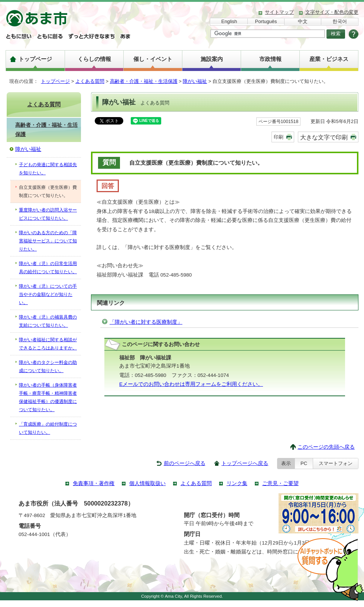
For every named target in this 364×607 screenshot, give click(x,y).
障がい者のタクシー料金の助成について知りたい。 (48, 367)
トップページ (35, 59)
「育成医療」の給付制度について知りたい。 (48, 428)
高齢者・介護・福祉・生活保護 (144, 81)
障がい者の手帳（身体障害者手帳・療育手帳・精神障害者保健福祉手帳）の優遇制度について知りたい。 (48, 397)
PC (304, 463)
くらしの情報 (94, 59)
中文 (303, 21)
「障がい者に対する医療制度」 (146, 322)
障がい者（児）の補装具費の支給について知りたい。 (48, 321)
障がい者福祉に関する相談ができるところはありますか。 (48, 344)
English (229, 21)
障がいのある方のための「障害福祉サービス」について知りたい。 (48, 241)
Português (266, 21)
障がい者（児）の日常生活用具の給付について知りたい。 (48, 268)
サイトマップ (279, 12)
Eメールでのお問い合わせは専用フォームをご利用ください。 (191, 384)
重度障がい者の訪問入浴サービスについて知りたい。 (48, 214)
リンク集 (237, 483)
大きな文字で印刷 (324, 137)
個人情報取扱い (147, 483)
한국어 (340, 21)
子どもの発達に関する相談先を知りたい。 (48, 169)
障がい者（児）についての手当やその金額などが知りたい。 (48, 294)
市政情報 (270, 59)
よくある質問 (90, 81)
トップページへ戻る (245, 463)
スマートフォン (336, 463)
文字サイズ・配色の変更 (332, 12)
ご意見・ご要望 (280, 483)
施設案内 (212, 59)
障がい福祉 (195, 81)
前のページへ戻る (185, 463)
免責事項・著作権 (94, 483)
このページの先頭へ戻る (326, 447)
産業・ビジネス (329, 59)
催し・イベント (153, 59)
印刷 (279, 137)
